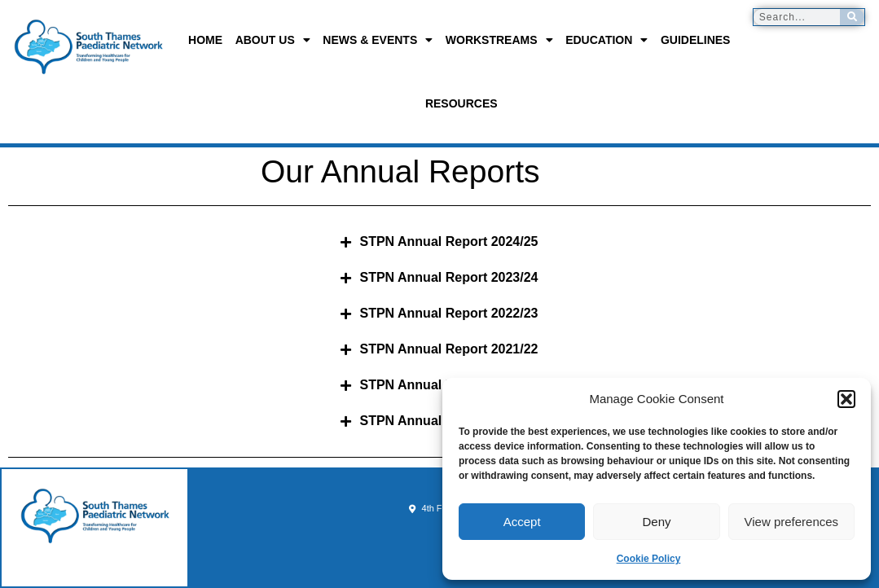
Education (607, 40)
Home (205, 40)
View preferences (792, 522)
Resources (461, 103)
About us (273, 40)
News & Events (378, 40)
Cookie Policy (649, 559)
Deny (656, 522)
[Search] (852, 17)
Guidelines (696, 40)
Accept (522, 522)
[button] (846, 399)
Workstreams (499, 40)
